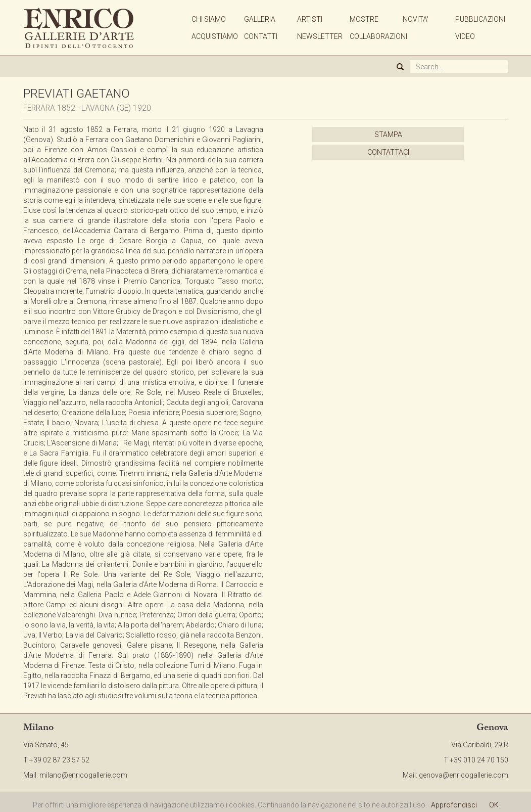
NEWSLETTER (320, 36)
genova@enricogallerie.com (464, 775)
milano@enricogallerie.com (83, 775)
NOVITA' (416, 19)
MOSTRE (364, 19)
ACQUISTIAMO (215, 36)
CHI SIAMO (209, 19)
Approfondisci (454, 805)
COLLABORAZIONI (378, 36)
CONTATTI (261, 36)
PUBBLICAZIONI (480, 19)
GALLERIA (260, 19)
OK (494, 805)
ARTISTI (310, 19)
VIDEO (465, 36)
